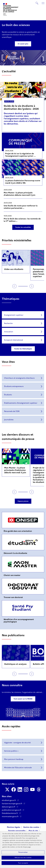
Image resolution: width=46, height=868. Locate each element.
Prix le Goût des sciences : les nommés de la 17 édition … (22, 220)
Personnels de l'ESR (12, 411)
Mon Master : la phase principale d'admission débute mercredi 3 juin (19, 194)
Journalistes (9, 420)
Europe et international (14, 340)
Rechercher (37, 2)
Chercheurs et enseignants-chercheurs (19, 378)
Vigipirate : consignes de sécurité (17, 743)
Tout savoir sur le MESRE (23, 699)
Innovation (9, 332)
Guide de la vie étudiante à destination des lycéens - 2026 (21, 107)
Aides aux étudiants (14, 269)
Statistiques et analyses (15, 664)
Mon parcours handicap (14, 759)
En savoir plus (23, 44)
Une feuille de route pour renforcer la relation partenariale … (21, 207)
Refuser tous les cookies (23, 858)
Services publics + (11, 751)
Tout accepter (23, 863)
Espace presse (23, 501)
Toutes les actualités (23, 227)
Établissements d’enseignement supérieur (21, 403)
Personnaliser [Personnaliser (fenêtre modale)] (23, 852)
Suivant (32, 286)
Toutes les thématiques (23, 349)
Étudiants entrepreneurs (14, 386)
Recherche (8, 323)
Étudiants (8, 395)
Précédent (14, 286)
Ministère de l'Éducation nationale (18, 768)
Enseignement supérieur (14, 315)
